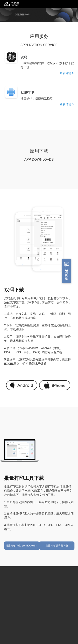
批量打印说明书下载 (57, 546)
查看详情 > (67, 73)
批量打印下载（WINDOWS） (22, 546)
